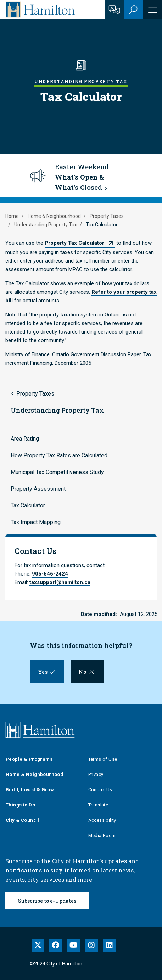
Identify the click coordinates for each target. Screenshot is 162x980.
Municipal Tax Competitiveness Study (57, 472)
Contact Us (100, 790)
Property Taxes (107, 216)
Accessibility (102, 820)
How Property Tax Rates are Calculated (59, 455)
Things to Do (20, 805)
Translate (98, 805)
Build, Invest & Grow (30, 790)
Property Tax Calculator (74, 243)
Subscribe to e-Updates (47, 901)
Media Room (102, 835)
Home (12, 216)
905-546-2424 (50, 574)
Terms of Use (103, 759)
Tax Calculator (28, 505)
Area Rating (25, 439)
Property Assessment (38, 489)
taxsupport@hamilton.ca (60, 582)
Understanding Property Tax (46, 225)
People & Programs (29, 759)
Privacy (96, 774)
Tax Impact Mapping (36, 522)
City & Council (23, 820)
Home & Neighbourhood (54, 216)
